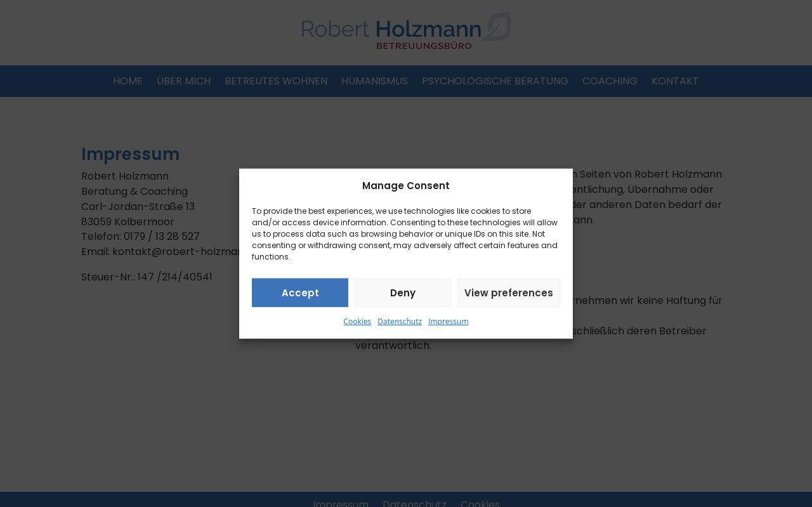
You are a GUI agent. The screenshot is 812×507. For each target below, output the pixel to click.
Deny (403, 293)
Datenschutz (400, 321)
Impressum (448, 321)
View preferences (509, 293)
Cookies (358, 321)
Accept (300, 293)
